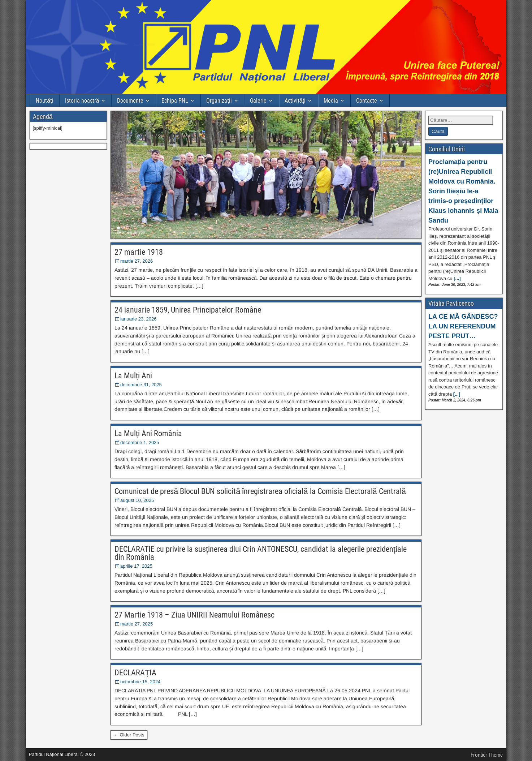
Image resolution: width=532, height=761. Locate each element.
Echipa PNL (175, 101)
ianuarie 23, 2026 (138, 319)
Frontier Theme (487, 755)
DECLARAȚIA (135, 673)
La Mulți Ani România (148, 433)
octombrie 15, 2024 (140, 682)
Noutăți (44, 101)
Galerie (258, 101)
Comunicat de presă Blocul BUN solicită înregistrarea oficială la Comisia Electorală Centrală (260, 491)
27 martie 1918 (139, 252)
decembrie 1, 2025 (140, 442)
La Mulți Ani (133, 376)
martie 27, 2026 (137, 261)
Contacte (367, 101)
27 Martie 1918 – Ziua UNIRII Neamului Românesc (194, 615)
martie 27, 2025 (137, 624)
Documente (130, 101)
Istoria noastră (82, 101)
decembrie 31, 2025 (141, 385)
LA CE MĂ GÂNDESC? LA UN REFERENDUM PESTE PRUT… (463, 326)
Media (331, 101)
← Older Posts (129, 735)
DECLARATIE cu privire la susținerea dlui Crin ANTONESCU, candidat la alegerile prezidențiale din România (261, 553)
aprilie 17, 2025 (136, 566)
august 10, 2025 (137, 500)
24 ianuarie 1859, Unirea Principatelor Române (188, 310)
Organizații (219, 101)
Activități (295, 101)
